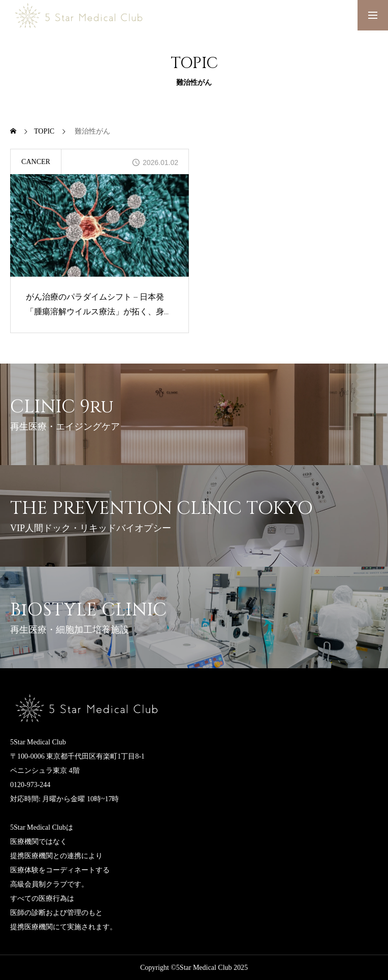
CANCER (36, 162)
